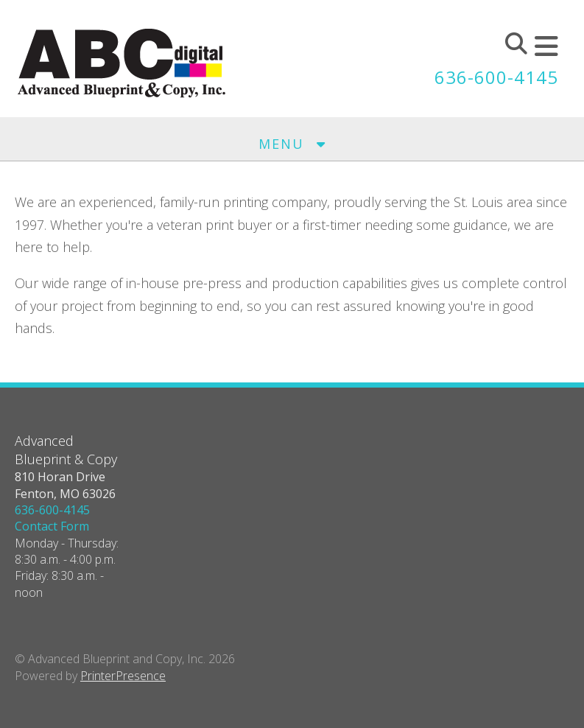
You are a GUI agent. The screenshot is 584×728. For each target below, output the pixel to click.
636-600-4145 (496, 77)
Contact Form (52, 526)
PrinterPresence (123, 676)
